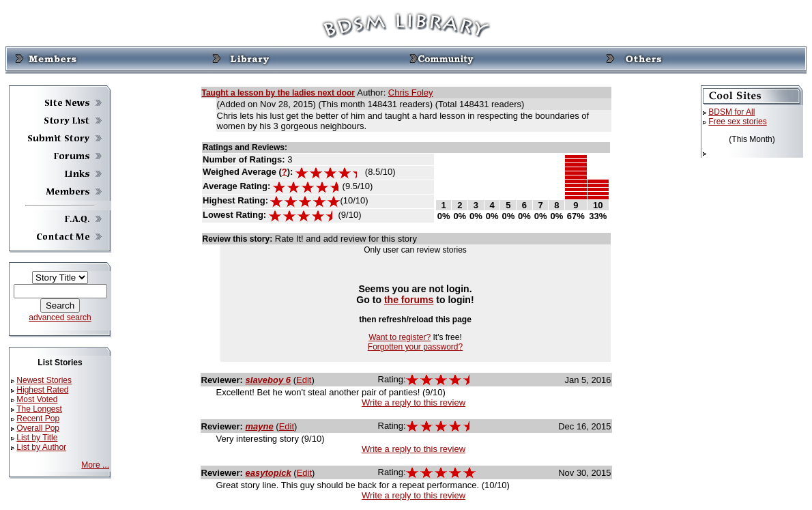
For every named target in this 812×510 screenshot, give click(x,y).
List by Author (41, 447)
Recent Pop (38, 419)
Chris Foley (411, 93)
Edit (304, 380)
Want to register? (400, 337)
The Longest (39, 409)
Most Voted (37, 399)
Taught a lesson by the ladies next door (278, 93)
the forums (409, 300)
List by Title (37, 438)
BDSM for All (731, 112)
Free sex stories (737, 122)
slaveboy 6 (269, 380)
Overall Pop (38, 428)
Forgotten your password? (415, 347)
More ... (95, 465)
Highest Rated (42, 390)
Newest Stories (44, 380)
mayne (260, 426)
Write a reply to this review (414, 402)
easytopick (269, 473)
